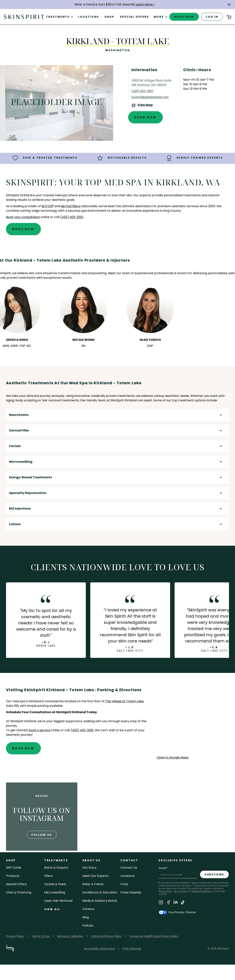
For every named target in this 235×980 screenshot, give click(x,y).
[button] (229, 5)
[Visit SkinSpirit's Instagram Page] (161, 903)
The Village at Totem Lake (124, 701)
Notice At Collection (70, 936)
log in (212, 17)
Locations (89, 17)
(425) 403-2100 (142, 91)
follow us (42, 846)
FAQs (124, 884)
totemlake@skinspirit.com (150, 97)
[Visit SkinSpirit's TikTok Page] (183, 903)
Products (13, 876)
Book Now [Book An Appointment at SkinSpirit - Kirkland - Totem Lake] (146, 117)
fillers (48, 876)
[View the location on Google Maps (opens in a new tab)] (142, 105)
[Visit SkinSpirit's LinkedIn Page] (176, 903)
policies (88, 926)
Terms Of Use (41, 936)
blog (86, 917)
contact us (129, 868)
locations (127, 876)
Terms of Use (180, 891)
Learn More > (145, 4)
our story (89, 868)
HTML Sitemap (132, 949)
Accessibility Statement (99, 949)
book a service (40, 730)
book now (184, 17)
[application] (193, 721)
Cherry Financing (19, 892)
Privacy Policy (15, 936)
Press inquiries (131, 892)
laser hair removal (58, 901)
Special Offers (16, 884)
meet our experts (95, 876)
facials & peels (55, 884)
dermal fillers (71, 206)
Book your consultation (23, 217)
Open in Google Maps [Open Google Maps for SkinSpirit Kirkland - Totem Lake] (173, 757)
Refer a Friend (93, 884)
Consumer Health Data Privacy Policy (154, 936)
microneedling (55, 892)
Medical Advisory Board (100, 901)
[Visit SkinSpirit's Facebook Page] (168, 903)
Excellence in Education (100, 892)
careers (88, 909)
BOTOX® (48, 206)
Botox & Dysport (56, 868)
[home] (24, 17)
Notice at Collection (202, 891)
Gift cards (14, 868)
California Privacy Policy (106, 936)
